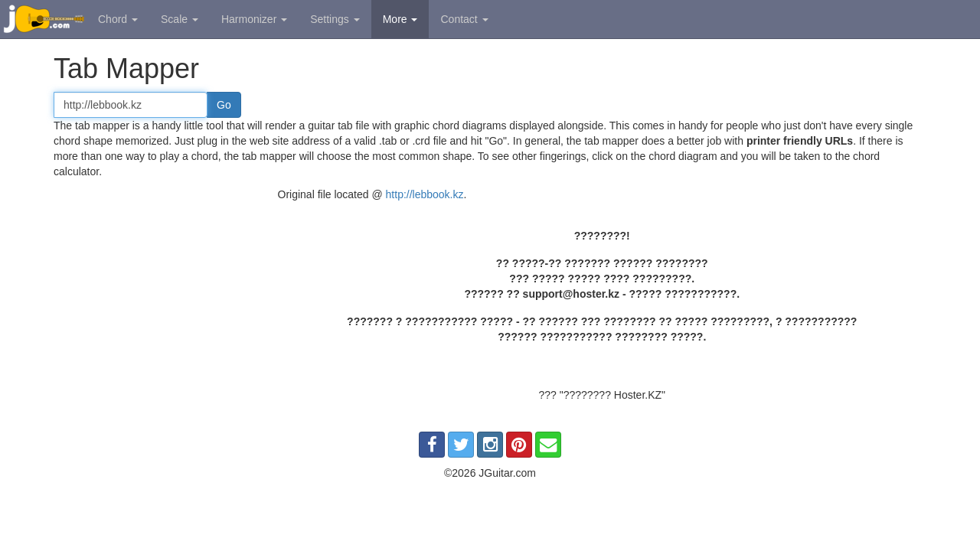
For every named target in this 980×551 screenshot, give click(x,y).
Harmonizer (254, 19)
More (400, 19)
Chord (118, 19)
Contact (464, 19)
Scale (180, 19)
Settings (335, 19)
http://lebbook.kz (425, 194)
